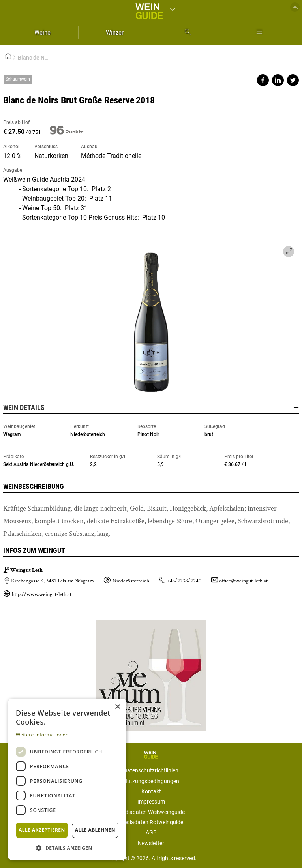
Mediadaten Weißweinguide (151, 812)
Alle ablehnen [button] (95, 830)
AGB (151, 832)
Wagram (12, 434)
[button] (67, 848)
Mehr (259, 32)
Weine (42, 32)
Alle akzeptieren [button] (42, 830)
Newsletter (151, 843)
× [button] (117, 707)
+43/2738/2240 (184, 581)
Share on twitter (293, 80)
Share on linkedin (278, 80)
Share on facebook (263, 80)
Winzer (115, 32)
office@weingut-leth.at (243, 581)
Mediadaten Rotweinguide (151, 822)
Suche (187, 32)
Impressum (151, 802)
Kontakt (151, 791)
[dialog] (67, 779)
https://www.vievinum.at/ (151, 672)
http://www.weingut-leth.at (42, 594)
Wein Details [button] (151, 408)
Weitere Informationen (42, 735)
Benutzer (295, 7)
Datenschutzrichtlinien (151, 770)
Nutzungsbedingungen (151, 781)
